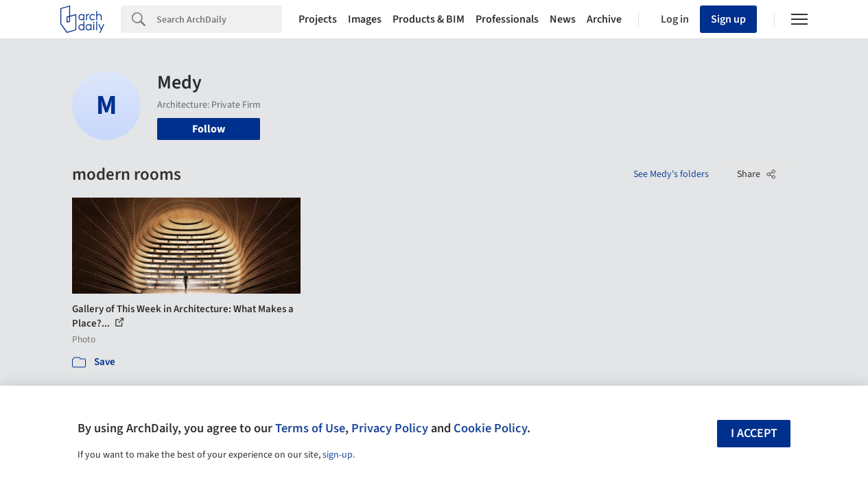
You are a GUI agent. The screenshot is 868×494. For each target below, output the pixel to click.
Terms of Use (310, 428)
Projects (318, 19)
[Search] (219, 19)
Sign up (728, 19)
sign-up (338, 455)
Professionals (507, 19)
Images (365, 19)
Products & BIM (429, 19)
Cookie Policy (490, 428)
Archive (604, 19)
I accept (754, 433)
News (563, 19)
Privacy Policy (390, 428)
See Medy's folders (671, 174)
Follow (209, 129)
